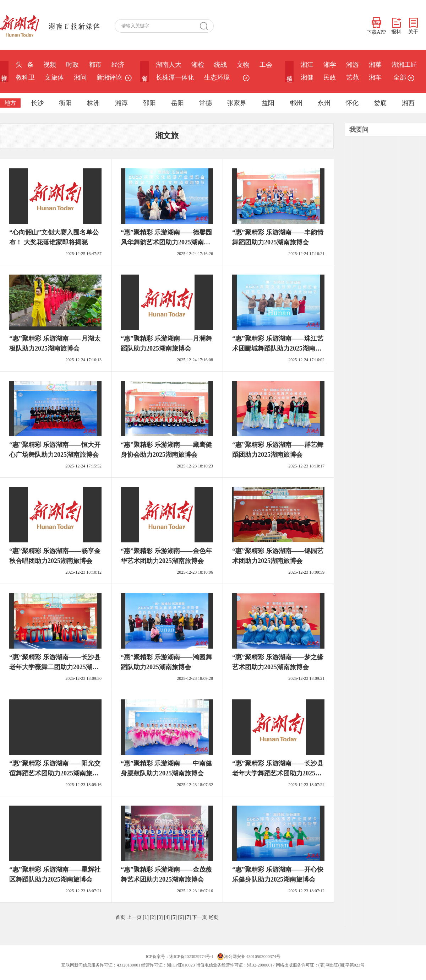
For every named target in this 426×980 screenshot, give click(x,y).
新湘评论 (109, 77)
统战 (220, 65)
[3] (160, 917)
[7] (188, 917)
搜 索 (207, 26)
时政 (72, 65)
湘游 (353, 65)
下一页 (200, 917)
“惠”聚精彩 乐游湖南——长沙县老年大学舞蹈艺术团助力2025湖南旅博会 (278, 773)
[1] (146, 917)
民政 (330, 77)
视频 (50, 65)
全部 (403, 78)
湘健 (307, 77)
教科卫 (25, 77)
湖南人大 (169, 65)
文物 (243, 65)
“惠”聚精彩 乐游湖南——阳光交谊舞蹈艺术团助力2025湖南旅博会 (55, 773)
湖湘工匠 (404, 65)
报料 (396, 26)
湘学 (330, 65)
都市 (95, 65)
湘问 (80, 77)
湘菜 (375, 65)
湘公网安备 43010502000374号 (249, 957)
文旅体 (54, 77)
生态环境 (217, 77)
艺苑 (353, 77)
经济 (118, 65)
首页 (120, 917)
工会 (266, 65)
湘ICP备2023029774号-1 (192, 957)
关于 (413, 26)
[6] (181, 917)
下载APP (376, 26)
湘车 (375, 77)
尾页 (213, 917)
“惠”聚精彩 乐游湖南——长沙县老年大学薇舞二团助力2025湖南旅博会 (55, 667)
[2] (153, 917)
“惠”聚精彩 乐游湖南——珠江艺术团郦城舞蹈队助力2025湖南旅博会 (278, 348)
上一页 (134, 917)
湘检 (198, 65)
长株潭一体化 (175, 77)
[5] (174, 917)
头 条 (24, 65)
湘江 (307, 65)
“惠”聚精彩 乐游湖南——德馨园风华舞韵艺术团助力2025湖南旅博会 (166, 242)
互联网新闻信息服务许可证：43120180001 (101, 965)
